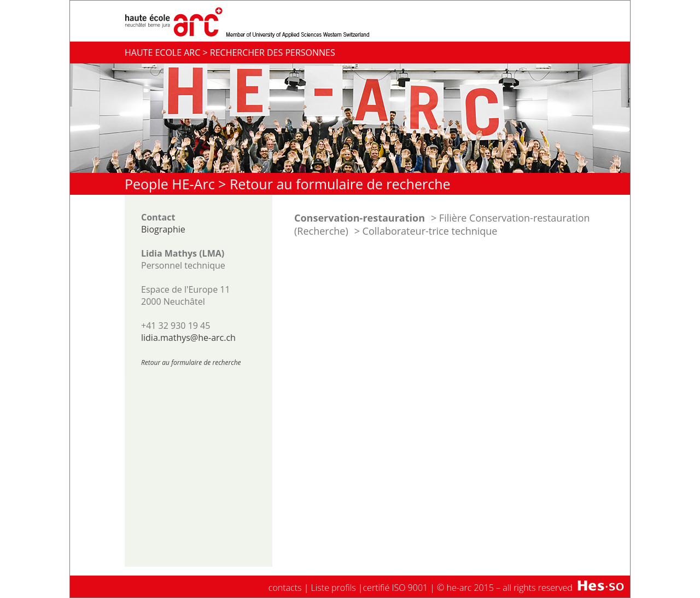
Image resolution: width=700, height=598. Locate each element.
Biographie (163, 229)
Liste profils (334, 588)
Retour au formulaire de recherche (340, 184)
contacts (285, 588)
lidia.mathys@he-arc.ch (188, 338)
